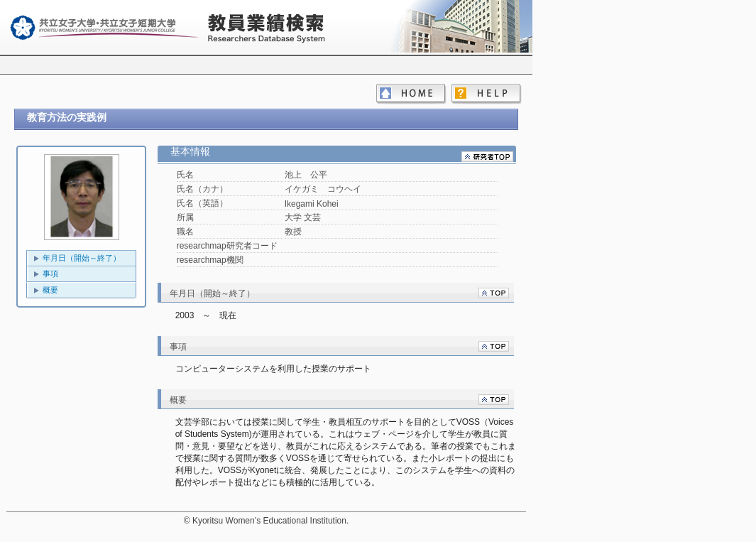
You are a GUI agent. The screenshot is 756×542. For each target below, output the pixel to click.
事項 (50, 273)
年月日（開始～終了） (82, 258)
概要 (50, 290)
